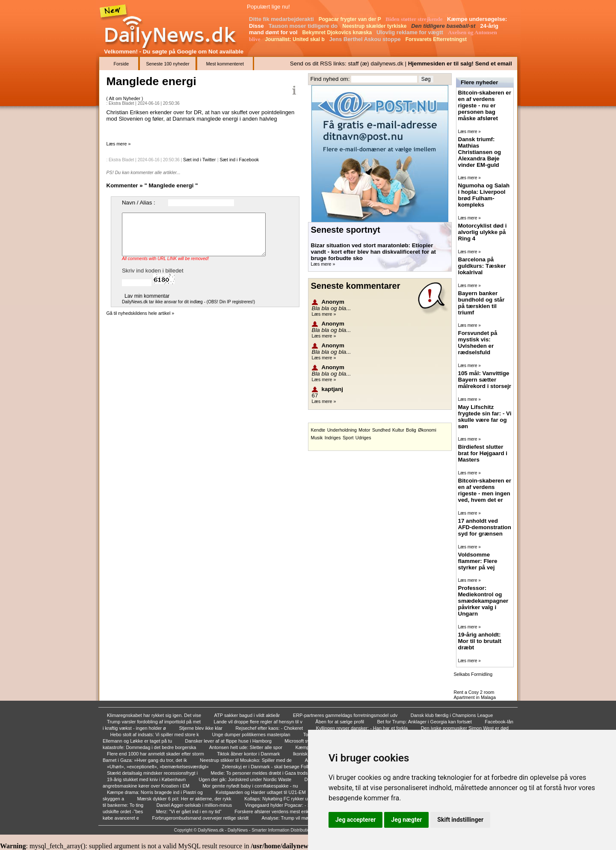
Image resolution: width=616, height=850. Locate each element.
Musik (317, 438)
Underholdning (342, 430)
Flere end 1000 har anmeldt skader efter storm (156, 754)
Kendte (318, 430)
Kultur (398, 430)
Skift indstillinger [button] (460, 820)
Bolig (411, 430)
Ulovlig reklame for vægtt (411, 32)
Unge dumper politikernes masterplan (252, 734)
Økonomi (427, 430)
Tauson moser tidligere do (304, 26)
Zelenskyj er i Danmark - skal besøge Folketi (269, 767)
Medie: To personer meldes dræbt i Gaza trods (260, 773)
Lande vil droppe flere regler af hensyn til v (259, 722)
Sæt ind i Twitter (199, 160)
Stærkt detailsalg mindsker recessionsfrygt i (153, 773)
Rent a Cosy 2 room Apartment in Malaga (475, 695)
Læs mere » (119, 144)
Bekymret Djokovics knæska (338, 33)
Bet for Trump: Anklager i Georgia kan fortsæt (425, 722)
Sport (348, 438)
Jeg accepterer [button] (355, 820)
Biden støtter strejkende (415, 19)
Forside (121, 64)
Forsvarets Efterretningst (437, 39)
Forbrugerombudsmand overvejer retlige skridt (201, 818)
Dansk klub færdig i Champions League (453, 715)
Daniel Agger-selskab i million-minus (195, 805)
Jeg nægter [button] (406, 820)
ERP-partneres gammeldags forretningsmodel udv (346, 715)
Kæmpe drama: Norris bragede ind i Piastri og (155, 792)
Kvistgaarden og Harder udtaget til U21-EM (261, 792)
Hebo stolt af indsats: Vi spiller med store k (155, 734)
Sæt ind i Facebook (239, 160)
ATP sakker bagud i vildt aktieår (248, 715)
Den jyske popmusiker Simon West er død (465, 728)
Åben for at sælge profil (340, 722)
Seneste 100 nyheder (167, 64)
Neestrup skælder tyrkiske (375, 26)
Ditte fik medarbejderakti (282, 19)
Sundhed (381, 430)
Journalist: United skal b (295, 39)
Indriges (333, 438)
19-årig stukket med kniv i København (147, 779)
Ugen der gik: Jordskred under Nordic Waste (246, 779)
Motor (364, 430)
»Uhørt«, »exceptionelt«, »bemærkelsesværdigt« (158, 767)
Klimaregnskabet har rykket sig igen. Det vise (155, 715)
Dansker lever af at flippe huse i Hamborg (229, 741)
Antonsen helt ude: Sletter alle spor (246, 747)
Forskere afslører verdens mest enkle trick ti (281, 811)
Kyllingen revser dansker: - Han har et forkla (363, 728)
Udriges (363, 438)
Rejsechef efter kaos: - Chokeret (270, 728)
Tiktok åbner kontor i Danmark (249, 754)
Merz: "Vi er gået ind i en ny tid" (190, 811)
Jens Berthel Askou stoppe (366, 39)
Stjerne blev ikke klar (201, 728)
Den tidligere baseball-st (444, 26)
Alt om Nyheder (125, 98)
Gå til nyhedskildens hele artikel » (141, 313)
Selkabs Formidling (473, 674)
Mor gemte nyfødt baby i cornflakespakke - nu (251, 786)
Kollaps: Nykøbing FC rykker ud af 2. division (292, 799)
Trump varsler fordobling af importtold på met (154, 722)
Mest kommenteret (225, 64)
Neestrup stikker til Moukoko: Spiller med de (246, 760)
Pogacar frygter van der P (351, 19)
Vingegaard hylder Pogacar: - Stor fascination (293, 805)
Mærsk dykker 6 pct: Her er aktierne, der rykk (185, 799)
